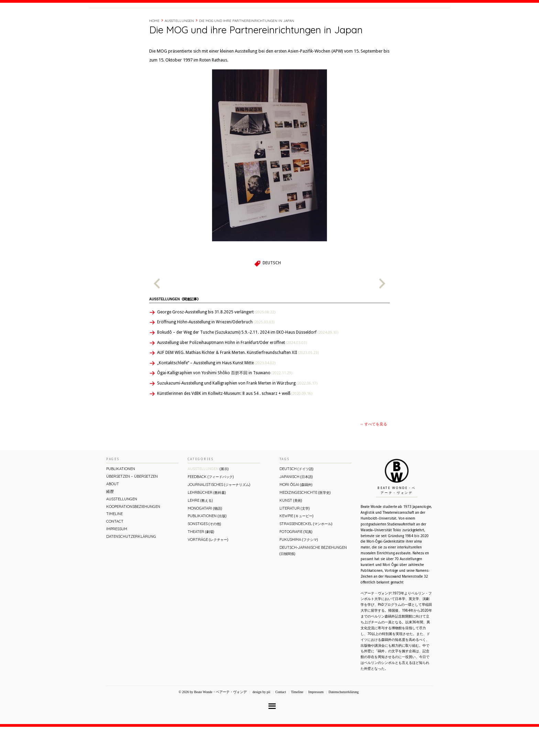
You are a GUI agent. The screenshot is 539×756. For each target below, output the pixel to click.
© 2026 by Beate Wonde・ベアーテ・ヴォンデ (212, 721)
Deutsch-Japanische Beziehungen (313, 580)
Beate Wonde (133, 23)
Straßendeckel (306, 553)
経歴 (356, 22)
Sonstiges (204, 553)
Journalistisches (219, 514)
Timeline (374, 22)
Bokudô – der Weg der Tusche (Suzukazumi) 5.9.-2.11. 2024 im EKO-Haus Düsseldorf (248, 362)
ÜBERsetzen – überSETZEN (132, 505)
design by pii (261, 721)
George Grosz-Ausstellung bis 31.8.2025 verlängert (216, 341)
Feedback (211, 506)
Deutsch (272, 292)
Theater (201, 561)
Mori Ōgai (296, 514)
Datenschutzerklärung (131, 566)
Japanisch (296, 506)
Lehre (200, 530)
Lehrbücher (207, 522)
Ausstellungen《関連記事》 (175, 328)
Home (154, 50)
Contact (398, 22)
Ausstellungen (179, 50)
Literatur (295, 537)
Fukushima (299, 569)
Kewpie (296, 545)
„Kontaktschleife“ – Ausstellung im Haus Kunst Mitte (216, 392)
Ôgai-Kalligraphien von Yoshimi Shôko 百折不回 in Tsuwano (225, 402)
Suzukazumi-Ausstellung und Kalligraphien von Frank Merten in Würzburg (237, 412)
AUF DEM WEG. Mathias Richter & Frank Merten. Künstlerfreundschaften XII (238, 382)
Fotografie (296, 561)
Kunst (291, 530)
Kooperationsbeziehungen (133, 536)
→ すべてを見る (373, 453)
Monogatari (205, 537)
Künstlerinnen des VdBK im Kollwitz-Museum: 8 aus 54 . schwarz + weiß (235, 423)
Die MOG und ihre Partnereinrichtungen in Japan (247, 50)
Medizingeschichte (305, 522)
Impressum (117, 558)
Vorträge (208, 569)
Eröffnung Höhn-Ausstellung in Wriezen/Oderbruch (216, 351)
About (339, 22)
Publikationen (121, 498)
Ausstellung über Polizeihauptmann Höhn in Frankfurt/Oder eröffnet (232, 372)
